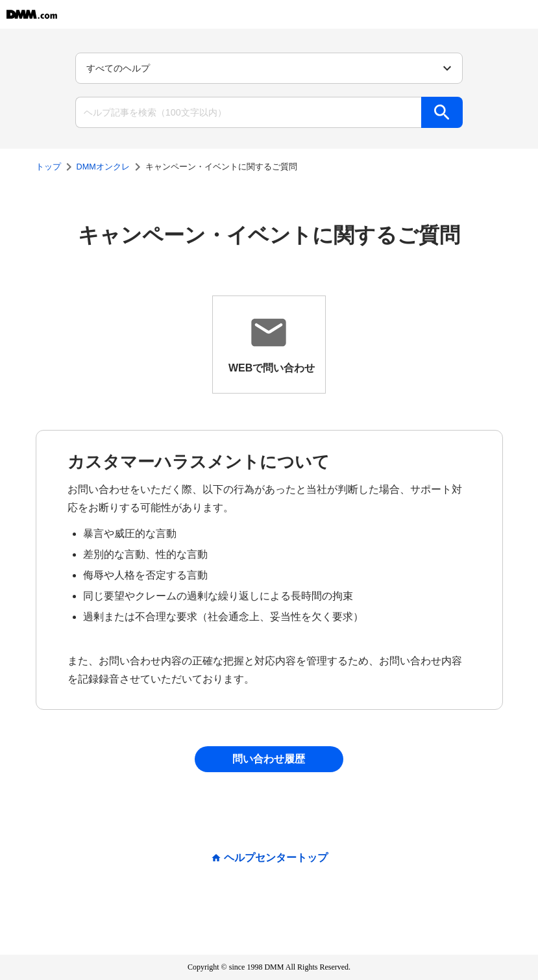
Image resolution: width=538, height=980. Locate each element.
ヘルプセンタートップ (276, 858)
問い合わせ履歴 (269, 759)
